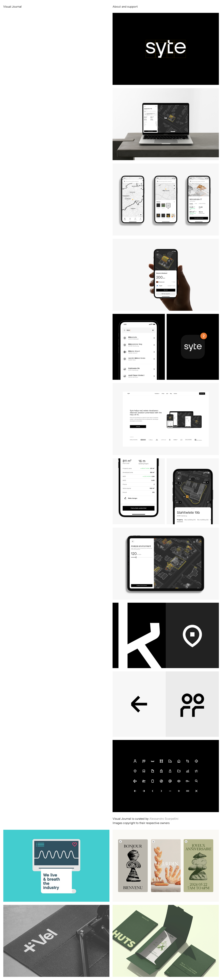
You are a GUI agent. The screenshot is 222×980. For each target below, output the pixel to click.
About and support (125, 6)
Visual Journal (13, 6)
